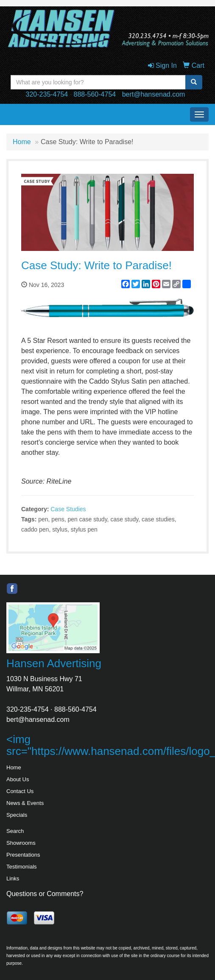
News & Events (25, 803)
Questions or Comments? (45, 894)
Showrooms (21, 843)
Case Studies (68, 509)
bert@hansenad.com (154, 94)
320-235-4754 (47, 94)
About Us (18, 779)
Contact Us (20, 791)
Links (13, 878)
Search (15, 831)
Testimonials (22, 867)
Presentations (23, 855)
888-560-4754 (95, 94)
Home (22, 142)
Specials (17, 815)
